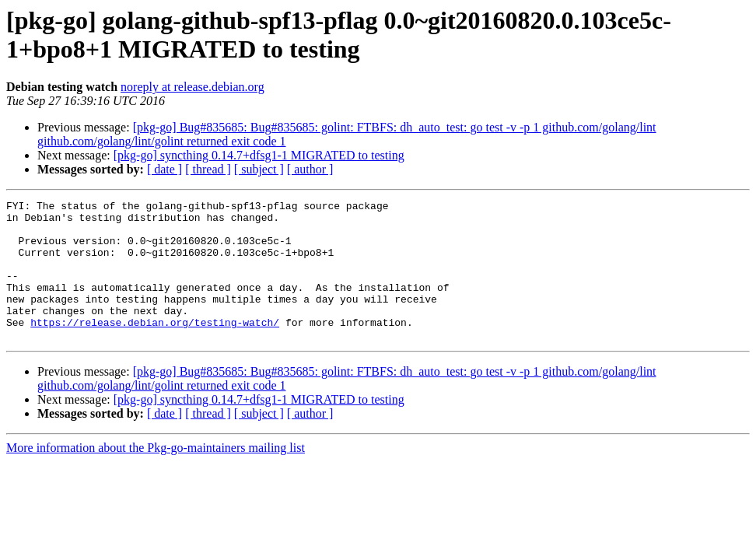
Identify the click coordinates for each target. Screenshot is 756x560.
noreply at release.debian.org (192, 87)
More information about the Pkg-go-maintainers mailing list (156, 476)
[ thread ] (208, 169)
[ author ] (310, 169)
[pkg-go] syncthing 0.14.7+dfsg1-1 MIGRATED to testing (259, 155)
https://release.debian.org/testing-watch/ (155, 348)
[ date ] (164, 169)
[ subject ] (259, 169)
